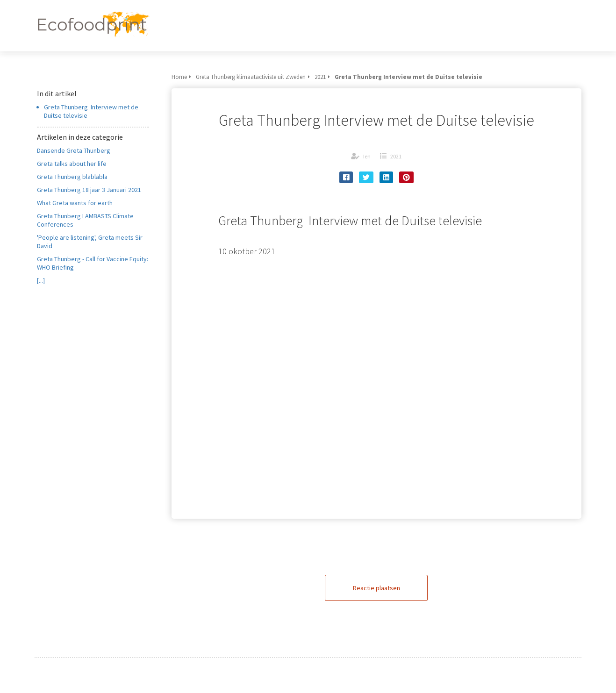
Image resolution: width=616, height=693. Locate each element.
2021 (396, 156)
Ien (367, 156)
